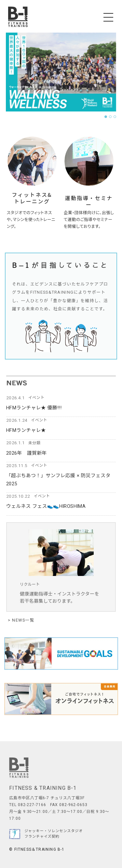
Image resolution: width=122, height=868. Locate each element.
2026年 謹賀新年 (27, 453)
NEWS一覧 (22, 620)
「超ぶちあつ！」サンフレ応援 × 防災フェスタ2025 (58, 479)
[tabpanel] (61, 72)
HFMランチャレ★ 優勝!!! (34, 408)
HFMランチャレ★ (26, 430)
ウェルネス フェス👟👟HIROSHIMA (46, 506)
